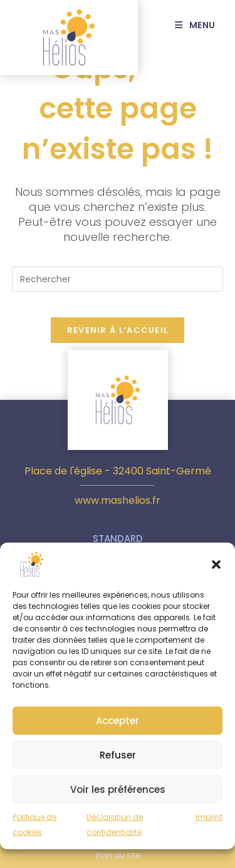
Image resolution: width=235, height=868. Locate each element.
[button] (216, 570)
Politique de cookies (34, 830)
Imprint (209, 823)
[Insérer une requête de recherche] (118, 279)
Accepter (118, 726)
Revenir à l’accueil (118, 330)
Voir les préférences (118, 795)
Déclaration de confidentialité (115, 830)
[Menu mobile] (200, 25)
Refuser (118, 761)
